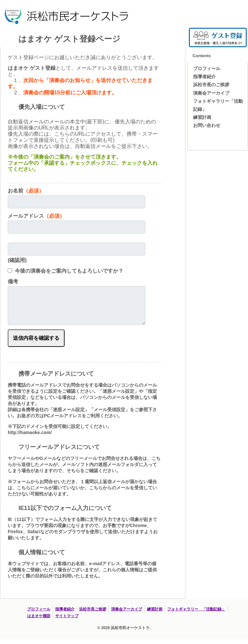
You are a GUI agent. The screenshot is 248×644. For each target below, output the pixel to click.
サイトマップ (67, 616)
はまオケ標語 (39, 616)
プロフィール (207, 68)
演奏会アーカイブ (211, 93)
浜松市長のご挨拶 (211, 85)
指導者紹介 (204, 77)
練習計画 (202, 117)
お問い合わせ (207, 125)
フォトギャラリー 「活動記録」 (196, 609)
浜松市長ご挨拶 (93, 609)
